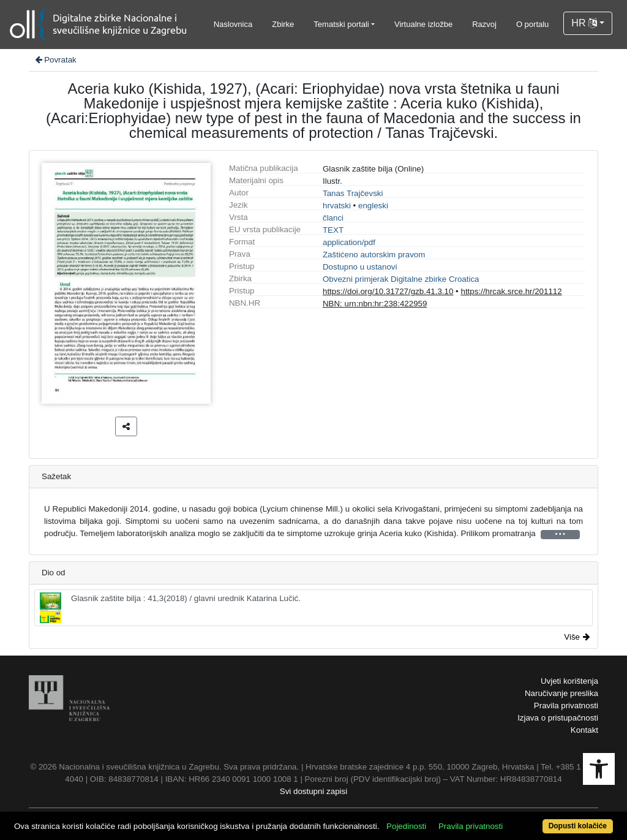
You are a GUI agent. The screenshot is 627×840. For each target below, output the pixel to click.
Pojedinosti (406, 826)
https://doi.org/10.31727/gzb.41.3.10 (388, 291)
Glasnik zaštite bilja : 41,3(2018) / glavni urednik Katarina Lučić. (170, 608)
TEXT (333, 230)
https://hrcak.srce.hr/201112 (511, 291)
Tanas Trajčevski (353, 193)
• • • (560, 534)
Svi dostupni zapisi (313, 791)
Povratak (55, 60)
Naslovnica (233, 24)
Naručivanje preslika (561, 693)
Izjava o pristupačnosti (558, 718)
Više (577, 637)
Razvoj (484, 24)
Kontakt (584, 730)
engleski (373, 206)
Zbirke (283, 24)
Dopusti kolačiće (578, 826)
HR (584, 23)
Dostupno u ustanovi (360, 267)
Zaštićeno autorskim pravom (374, 255)
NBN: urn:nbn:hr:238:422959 (375, 304)
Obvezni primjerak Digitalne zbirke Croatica (401, 279)
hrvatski (337, 206)
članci (333, 218)
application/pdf (349, 242)
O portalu (532, 24)
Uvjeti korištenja (569, 681)
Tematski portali (341, 24)
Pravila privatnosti (566, 706)
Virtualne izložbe (423, 24)
